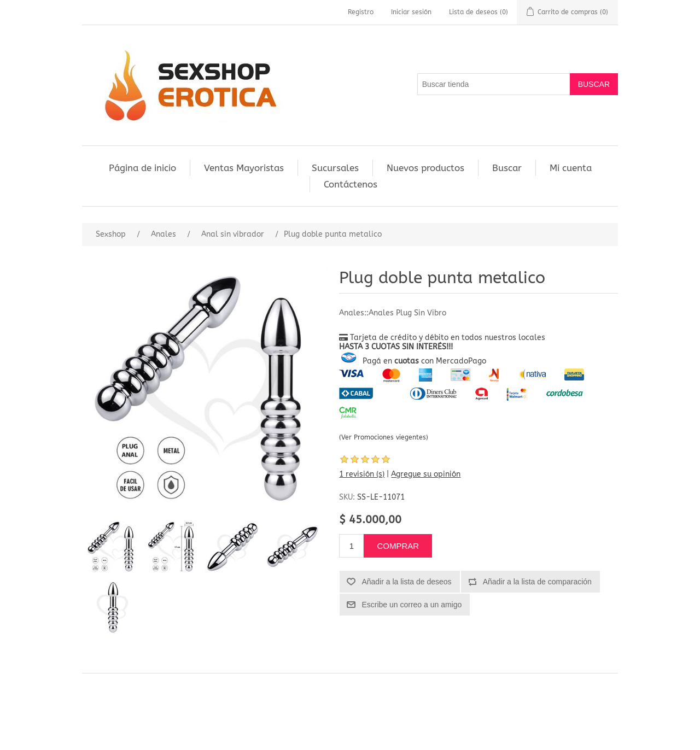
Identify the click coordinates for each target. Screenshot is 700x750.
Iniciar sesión (411, 12)
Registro (361, 12)
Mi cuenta (571, 168)
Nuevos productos (425, 168)
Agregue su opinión (426, 474)
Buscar (507, 168)
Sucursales (335, 168)
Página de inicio (142, 168)
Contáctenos (351, 184)
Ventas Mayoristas (244, 168)
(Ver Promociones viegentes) (384, 437)
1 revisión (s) (362, 474)
